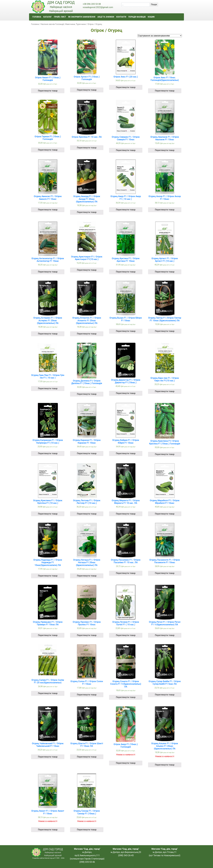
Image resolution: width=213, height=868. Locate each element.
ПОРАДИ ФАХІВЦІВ (137, 17)
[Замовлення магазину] (160, 36)
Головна (35, 24)
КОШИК (151, 17)
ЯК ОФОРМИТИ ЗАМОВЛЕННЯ (82, 17)
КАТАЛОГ (48, 17)
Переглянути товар (48, 91)
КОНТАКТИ (121, 17)
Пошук (154, 4)
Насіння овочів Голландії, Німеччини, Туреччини (63, 24)
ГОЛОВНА (37, 17)
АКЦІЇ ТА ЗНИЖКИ (106, 17)
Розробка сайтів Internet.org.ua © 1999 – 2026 (48, 858)
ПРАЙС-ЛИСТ (60, 17)
